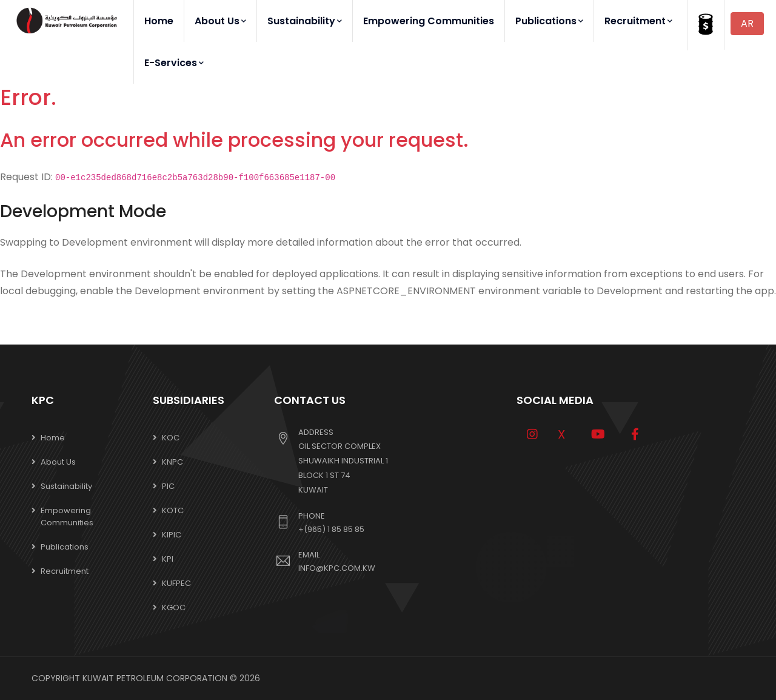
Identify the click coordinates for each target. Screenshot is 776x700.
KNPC (172, 462)
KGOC (174, 607)
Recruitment (638, 21)
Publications (549, 21)
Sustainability (305, 21)
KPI (168, 559)
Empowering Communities (429, 21)
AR (747, 23)
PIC (168, 486)
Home (159, 21)
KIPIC (172, 535)
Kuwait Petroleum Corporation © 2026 (171, 678)
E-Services (174, 63)
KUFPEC (176, 583)
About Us (220, 21)
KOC (171, 438)
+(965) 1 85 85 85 (331, 529)
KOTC (173, 510)
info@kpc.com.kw (337, 568)
